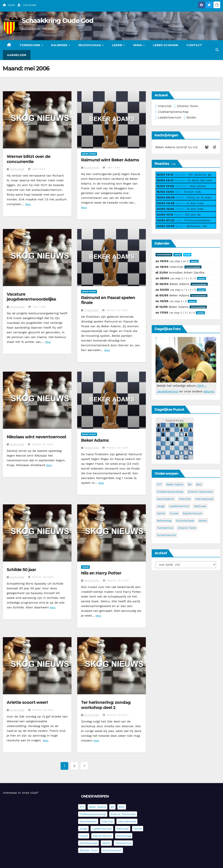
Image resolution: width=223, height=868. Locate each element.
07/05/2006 (17, 710)
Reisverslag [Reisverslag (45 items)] (164, 521)
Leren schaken (166, 45)
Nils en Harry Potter (101, 573)
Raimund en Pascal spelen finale (108, 300)
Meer (28, 204)
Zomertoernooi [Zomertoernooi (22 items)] (166, 535)
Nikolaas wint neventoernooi (36, 437)
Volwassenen (164, 255)
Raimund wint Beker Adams (110, 160)
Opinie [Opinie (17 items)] (161, 513)
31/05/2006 (17, 169)
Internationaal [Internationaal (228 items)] (204, 499)
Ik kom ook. (193, 192)
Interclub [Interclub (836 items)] (185, 499)
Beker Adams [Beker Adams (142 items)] (175, 484)
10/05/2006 (91, 448)
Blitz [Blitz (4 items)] (199, 484)
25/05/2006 (91, 168)
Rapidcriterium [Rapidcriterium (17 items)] (193, 513)
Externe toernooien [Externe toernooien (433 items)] (201, 492)
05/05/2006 (92, 715)
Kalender (60, 45)
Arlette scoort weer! (27, 702)
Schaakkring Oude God (58, 21)
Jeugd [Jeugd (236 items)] (161, 506)
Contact (194, 45)
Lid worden (27, 5)
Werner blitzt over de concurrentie (28, 159)
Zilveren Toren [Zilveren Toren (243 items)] (187, 528)
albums (209, 391)
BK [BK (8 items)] (190, 484)
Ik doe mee (195, 209)
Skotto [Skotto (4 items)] (203, 521)
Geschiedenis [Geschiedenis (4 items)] (166, 499)
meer (173, 164)
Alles (187, 255)
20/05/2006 (17, 307)
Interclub (165, 106)
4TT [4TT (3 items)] (159, 484)
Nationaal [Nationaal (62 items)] (200, 506)
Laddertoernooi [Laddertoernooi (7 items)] (179, 506)
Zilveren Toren (188, 106)
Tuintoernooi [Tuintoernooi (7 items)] (165, 528)
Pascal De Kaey (115, 310)
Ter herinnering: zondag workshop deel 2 (106, 705)
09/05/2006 (92, 581)
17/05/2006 (91, 310)
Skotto (191, 117)
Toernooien (30, 45)
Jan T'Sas (37, 169)
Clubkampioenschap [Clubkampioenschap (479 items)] (170, 492)
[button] (217, 50)
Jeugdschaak (90, 45)
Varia (138, 45)
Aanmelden (17, 55)
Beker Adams (89, 154)
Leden (118, 45)
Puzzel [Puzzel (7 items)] (174, 513)
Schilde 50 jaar (21, 570)
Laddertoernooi (169, 117)
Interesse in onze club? (21, 793)
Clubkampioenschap (173, 112)
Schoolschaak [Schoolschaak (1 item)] (185, 521)
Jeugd (85, 567)
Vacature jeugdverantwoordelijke (31, 297)
